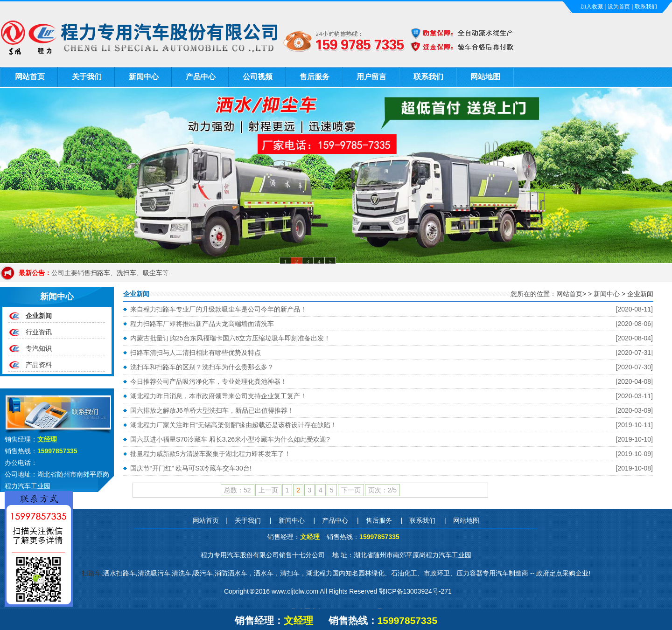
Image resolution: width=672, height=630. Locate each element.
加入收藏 (592, 7)
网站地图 (485, 77)
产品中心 (201, 77)
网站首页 (30, 77)
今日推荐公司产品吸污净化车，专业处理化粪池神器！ (209, 381)
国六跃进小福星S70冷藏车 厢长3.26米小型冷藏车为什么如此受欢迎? (230, 439)
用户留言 (371, 77)
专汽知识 (39, 348)
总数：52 (238, 490)
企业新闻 (39, 316)
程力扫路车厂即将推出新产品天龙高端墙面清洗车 (202, 324)
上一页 (268, 490)
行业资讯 (39, 332)
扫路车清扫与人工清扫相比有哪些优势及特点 (196, 353)
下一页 (351, 490)
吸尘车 (153, 273)
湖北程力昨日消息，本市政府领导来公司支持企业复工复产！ (218, 396)
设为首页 (619, 7)
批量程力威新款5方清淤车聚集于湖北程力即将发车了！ (210, 454)
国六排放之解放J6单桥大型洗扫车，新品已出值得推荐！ (212, 410)
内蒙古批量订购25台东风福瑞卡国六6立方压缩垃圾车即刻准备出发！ (230, 338)
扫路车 (100, 273)
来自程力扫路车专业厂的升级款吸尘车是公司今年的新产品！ (218, 309)
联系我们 (646, 7)
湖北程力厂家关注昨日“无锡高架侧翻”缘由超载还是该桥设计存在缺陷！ (234, 425)
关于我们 (87, 77)
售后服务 (315, 77)
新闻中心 (144, 77)
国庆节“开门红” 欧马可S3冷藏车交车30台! (191, 468)
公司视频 (258, 77)
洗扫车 (126, 273)
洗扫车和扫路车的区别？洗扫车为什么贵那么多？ (202, 367)
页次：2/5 (382, 490)
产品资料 (39, 365)
